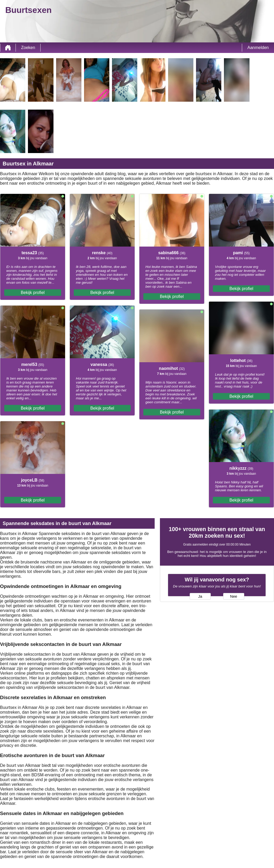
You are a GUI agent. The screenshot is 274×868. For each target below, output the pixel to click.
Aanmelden (258, 48)
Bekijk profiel (33, 293)
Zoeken (28, 48)
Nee (234, 596)
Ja (200, 596)
